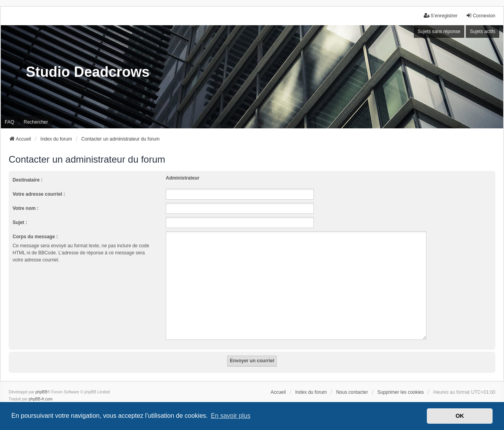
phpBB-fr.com (41, 390)
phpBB (41, 383)
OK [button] (460, 416)
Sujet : (20, 222)
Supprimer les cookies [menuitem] (400, 383)
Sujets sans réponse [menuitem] (439, 32)
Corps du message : (35, 237)
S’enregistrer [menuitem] (441, 16)
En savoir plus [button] (231, 416)
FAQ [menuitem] (9, 122)
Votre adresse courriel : (39, 194)
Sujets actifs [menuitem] (483, 32)
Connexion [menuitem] (481, 16)
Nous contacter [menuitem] (352, 383)
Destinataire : (28, 180)
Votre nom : (26, 208)
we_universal (30, 397)
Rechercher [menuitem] (36, 122)
